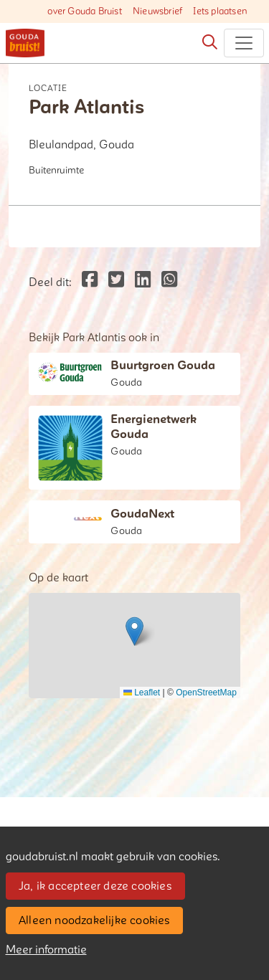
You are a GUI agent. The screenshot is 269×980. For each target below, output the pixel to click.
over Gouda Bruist (84, 11)
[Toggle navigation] (244, 43)
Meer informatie (46, 950)
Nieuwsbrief (157, 11)
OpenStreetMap (206, 693)
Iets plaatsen (220, 11)
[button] (134, 631)
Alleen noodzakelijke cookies (94, 920)
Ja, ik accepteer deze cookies (95, 886)
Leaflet (142, 693)
